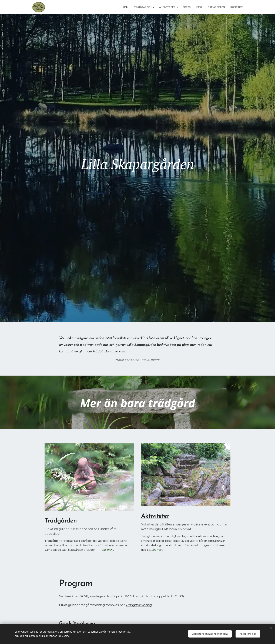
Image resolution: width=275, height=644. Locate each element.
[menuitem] (130, 7)
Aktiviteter (155, 516)
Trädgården (61, 521)
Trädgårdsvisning (139, 605)
